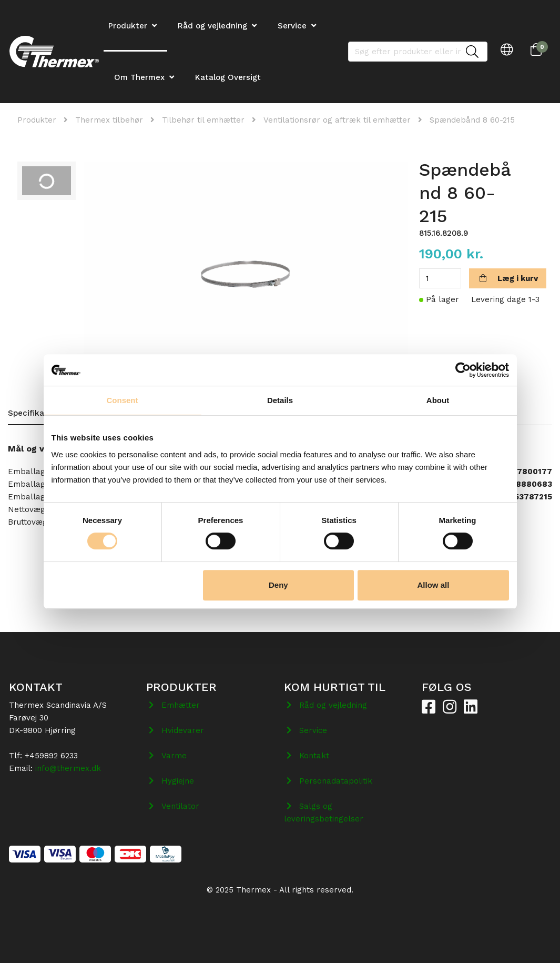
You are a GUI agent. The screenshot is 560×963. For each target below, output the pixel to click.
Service (292, 26)
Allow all (434, 585)
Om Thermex (139, 77)
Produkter (37, 120)
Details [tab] (280, 400)
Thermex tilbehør (109, 120)
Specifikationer (38, 413)
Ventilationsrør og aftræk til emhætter (337, 120)
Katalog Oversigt (228, 77)
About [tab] (438, 400)
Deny (278, 585)
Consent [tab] (123, 400)
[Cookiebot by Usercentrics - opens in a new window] (463, 370)
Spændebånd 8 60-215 (472, 120)
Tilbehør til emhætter (203, 120)
